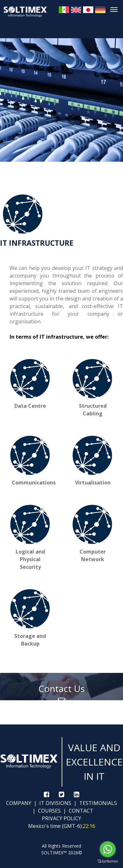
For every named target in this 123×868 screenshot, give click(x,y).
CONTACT (80, 811)
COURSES (49, 811)
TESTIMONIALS (97, 803)
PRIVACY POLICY (61, 818)
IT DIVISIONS (55, 803)
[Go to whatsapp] (108, 849)
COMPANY (19, 803)
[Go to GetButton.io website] (108, 861)
